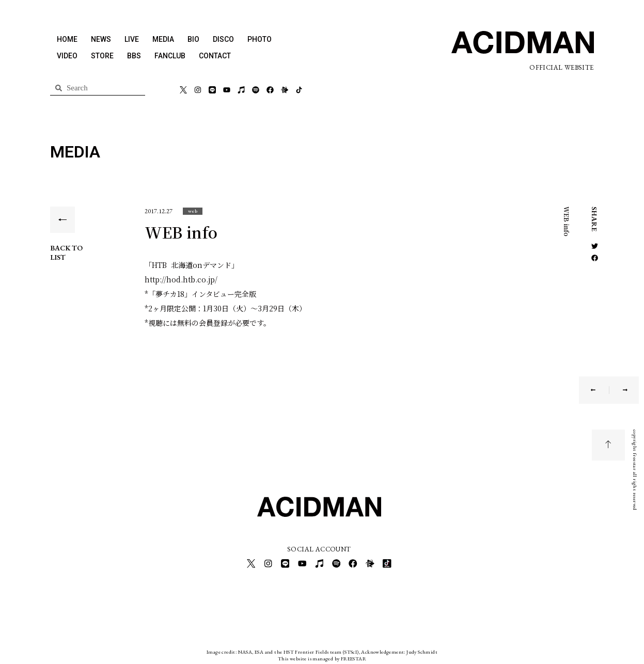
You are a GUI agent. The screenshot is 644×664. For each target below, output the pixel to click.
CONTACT (215, 56)
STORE (102, 56)
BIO (193, 39)
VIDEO (67, 56)
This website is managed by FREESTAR (322, 656)
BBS (134, 56)
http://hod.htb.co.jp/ (181, 279)
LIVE (132, 39)
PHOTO (260, 39)
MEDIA (163, 39)
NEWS (101, 39)
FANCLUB (170, 56)
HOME (67, 39)
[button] (193, 211)
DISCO (223, 39)
